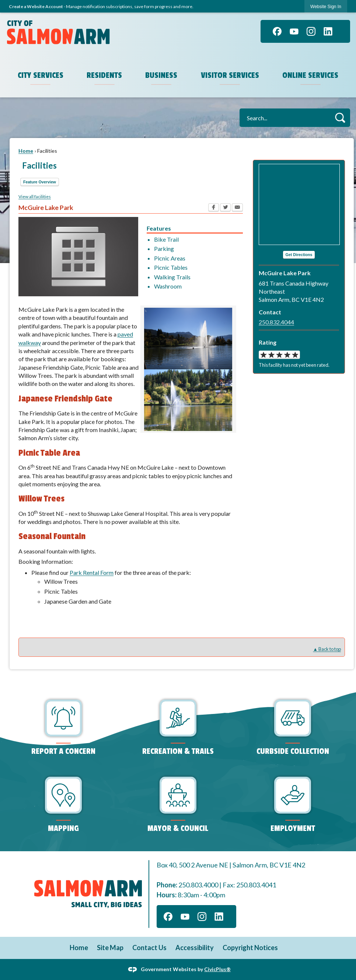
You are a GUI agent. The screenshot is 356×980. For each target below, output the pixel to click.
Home (26, 151)
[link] (326, 6)
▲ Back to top (327, 649)
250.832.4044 (276, 322)
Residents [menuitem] (105, 75)
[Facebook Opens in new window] (214, 208)
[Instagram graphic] (311, 31)
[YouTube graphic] (294, 31)
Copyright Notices (250, 948)
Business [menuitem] (162, 75)
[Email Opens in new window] (237, 208)
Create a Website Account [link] (36, 6)
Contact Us (149, 948)
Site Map (110, 948)
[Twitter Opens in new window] (225, 208)
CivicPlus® (217, 969)
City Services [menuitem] (41, 75)
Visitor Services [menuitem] (230, 75)
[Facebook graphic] (277, 31)
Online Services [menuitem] (311, 75)
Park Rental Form (92, 572)
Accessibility (195, 948)
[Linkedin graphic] (328, 31)
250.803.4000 (198, 885)
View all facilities (35, 196)
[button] (340, 118)
